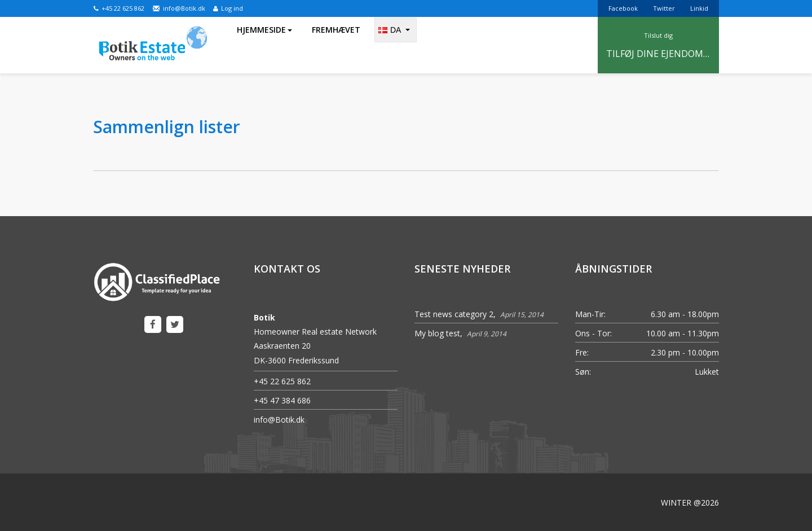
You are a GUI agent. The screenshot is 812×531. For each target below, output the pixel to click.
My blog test (437, 333)
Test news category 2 (454, 314)
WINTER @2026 (690, 503)
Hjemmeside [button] (264, 45)
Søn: (583, 372)
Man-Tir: (590, 314)
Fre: (582, 352)
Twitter (664, 8)
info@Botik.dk (179, 8)
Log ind (228, 8)
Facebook (623, 8)
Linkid (699, 8)
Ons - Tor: (593, 333)
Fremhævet (336, 45)
